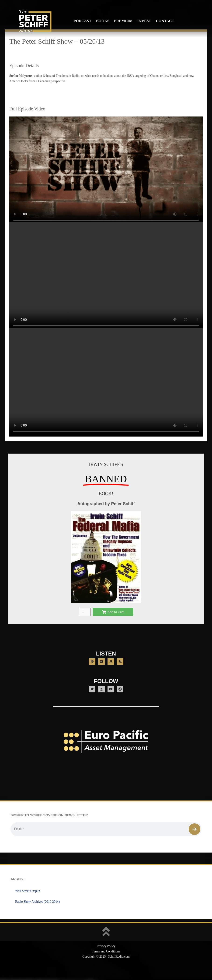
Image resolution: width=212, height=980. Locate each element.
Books (103, 21)
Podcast (82, 21)
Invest (144, 21)
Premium (123, 21)
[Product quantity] (85, 625)
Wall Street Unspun (28, 904)
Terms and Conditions (106, 964)
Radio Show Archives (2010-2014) (37, 914)
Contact (165, 21)
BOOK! (106, 506)
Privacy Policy (106, 959)
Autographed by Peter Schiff (106, 516)
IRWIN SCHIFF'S (106, 477)
